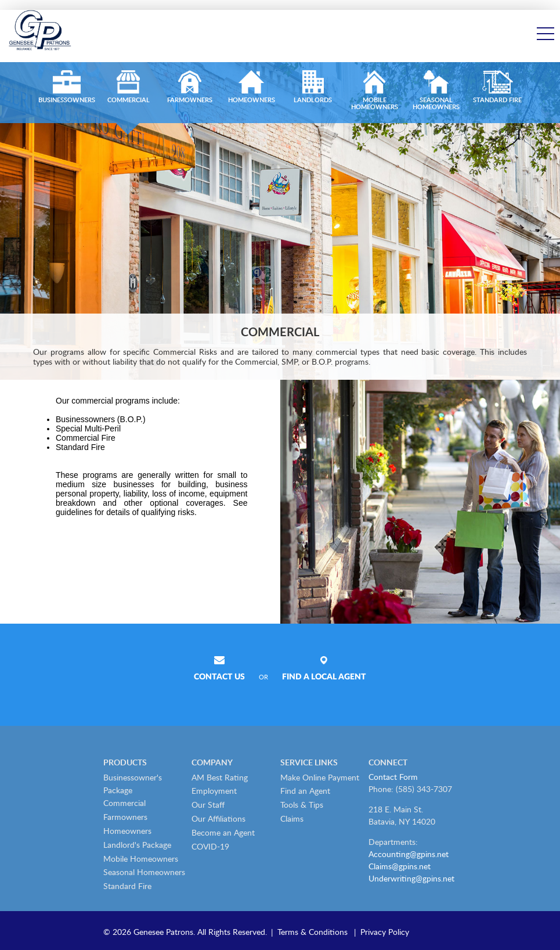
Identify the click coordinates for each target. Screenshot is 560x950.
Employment (214, 791)
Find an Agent (305, 791)
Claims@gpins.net (400, 866)
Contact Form (393, 777)
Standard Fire (127, 886)
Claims (292, 818)
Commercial (124, 803)
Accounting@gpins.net (409, 854)
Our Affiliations (218, 818)
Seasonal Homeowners (144, 872)
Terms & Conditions (312, 932)
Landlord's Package (137, 845)
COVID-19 (210, 846)
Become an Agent (223, 832)
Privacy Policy (385, 932)
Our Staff (208, 805)
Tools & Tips (302, 805)
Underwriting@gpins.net (411, 878)
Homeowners (127, 831)
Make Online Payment (320, 777)
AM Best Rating (220, 777)
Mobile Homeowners (141, 859)
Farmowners (125, 817)
